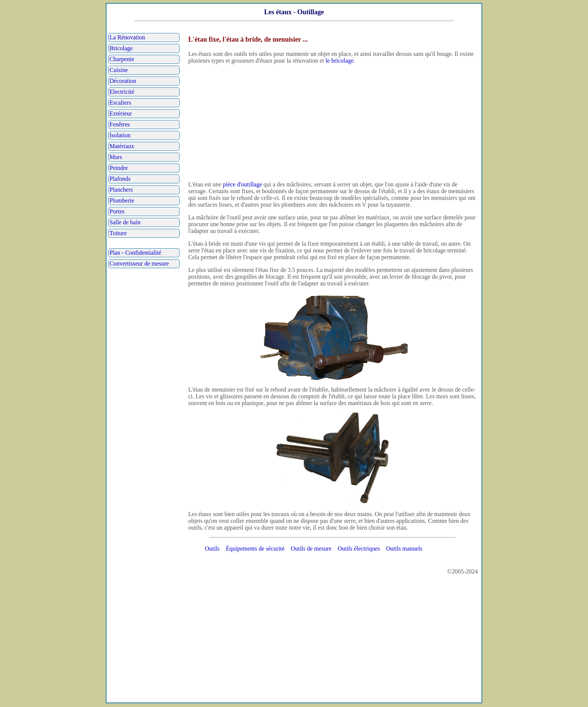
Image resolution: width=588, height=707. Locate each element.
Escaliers (120, 103)
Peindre (119, 168)
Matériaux (122, 146)
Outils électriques (359, 549)
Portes (117, 211)
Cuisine (119, 70)
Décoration (123, 81)
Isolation (120, 135)
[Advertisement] (333, 123)
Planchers (121, 190)
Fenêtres (120, 124)
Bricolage (121, 48)
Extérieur (121, 113)
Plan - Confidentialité (135, 253)
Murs (116, 157)
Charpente (122, 59)
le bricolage (340, 61)
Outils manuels (404, 549)
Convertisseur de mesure (139, 263)
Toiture (118, 233)
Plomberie (122, 200)
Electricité (122, 92)
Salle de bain (125, 222)
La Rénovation (127, 37)
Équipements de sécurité (255, 549)
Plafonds (120, 179)
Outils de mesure (311, 549)
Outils (212, 549)
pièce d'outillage (242, 184)
